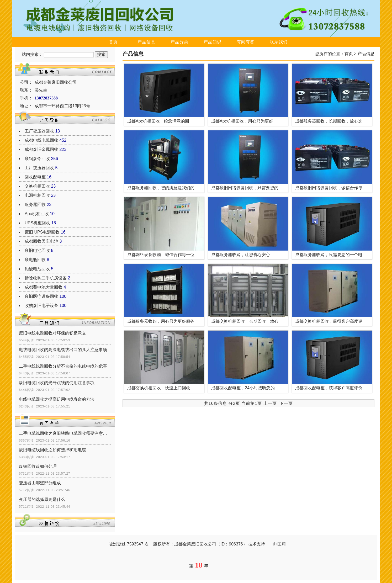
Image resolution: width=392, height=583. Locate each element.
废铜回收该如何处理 (38, 466)
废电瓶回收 (35, 260)
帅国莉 (279, 544)
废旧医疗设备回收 (41, 296)
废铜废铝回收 (37, 159)
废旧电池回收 (37, 250)
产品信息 (146, 42)
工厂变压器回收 (39, 131)
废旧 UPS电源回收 (42, 232)
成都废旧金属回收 (41, 149)
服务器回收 (35, 205)
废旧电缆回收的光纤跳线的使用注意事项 (57, 383)
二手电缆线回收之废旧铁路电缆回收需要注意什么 (65, 433)
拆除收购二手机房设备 (46, 278)
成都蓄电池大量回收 (44, 287)
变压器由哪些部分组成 (40, 483)
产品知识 (213, 42)
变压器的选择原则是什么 (42, 499)
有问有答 (246, 42)
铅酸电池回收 (37, 269)
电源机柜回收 (37, 195)
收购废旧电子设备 (41, 306)
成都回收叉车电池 (41, 241)
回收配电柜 (35, 177)
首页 (113, 42)
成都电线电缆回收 (41, 140)
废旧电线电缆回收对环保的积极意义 (52, 333)
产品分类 (179, 42)
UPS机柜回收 (37, 223)
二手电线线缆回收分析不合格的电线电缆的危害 (63, 366)
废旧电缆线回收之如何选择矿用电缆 (52, 450)
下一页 (286, 403)
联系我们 (279, 42)
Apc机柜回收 (37, 214)
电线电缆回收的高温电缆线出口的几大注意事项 (63, 350)
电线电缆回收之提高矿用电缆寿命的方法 (57, 399)
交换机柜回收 (37, 186)
